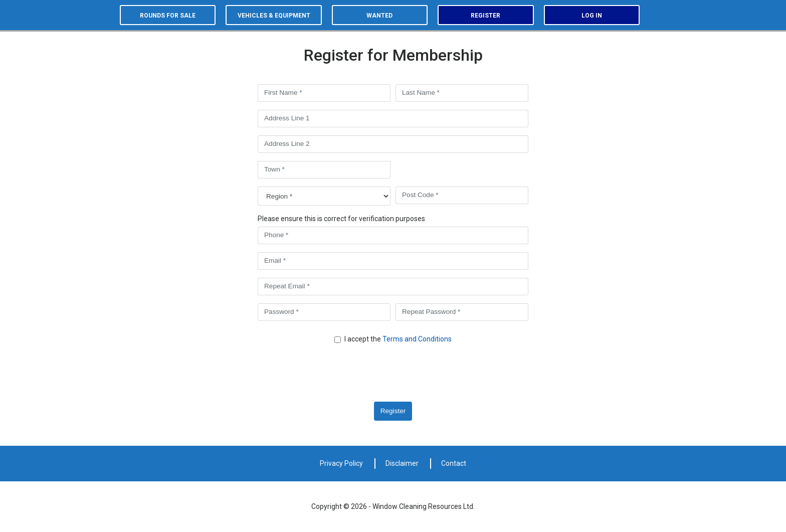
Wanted (379, 16)
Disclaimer (402, 463)
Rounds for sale (168, 16)
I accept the (398, 339)
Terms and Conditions (417, 339)
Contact (454, 463)
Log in (592, 16)
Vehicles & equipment (274, 16)
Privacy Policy (341, 463)
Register (485, 16)
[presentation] (341, 374)
